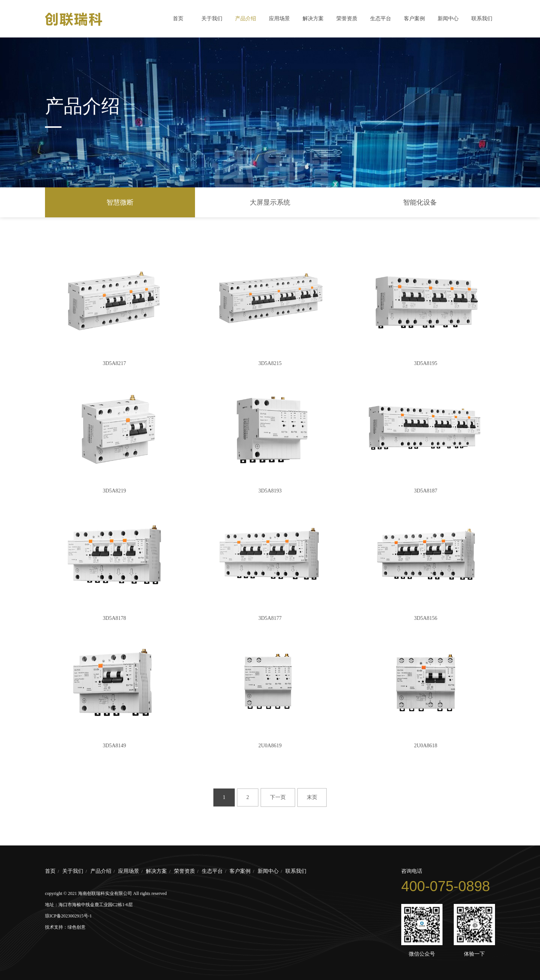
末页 (312, 797)
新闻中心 (448, 19)
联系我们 (482, 19)
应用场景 (279, 19)
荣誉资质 (347, 19)
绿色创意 (76, 927)
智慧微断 (120, 202)
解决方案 (313, 19)
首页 (178, 19)
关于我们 (212, 19)
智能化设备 (420, 202)
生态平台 (381, 19)
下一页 (278, 797)
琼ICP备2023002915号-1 (68, 916)
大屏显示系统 (270, 202)
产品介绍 (246, 19)
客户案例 (414, 19)
